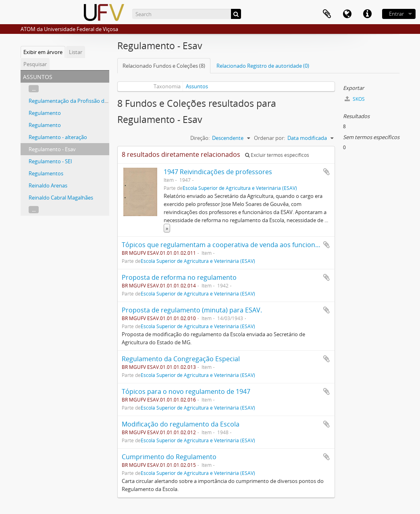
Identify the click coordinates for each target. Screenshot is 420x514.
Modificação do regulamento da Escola (181, 424)
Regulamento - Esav (52, 149)
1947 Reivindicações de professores (218, 172)
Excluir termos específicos (277, 155)
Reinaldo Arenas (48, 185)
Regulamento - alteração (58, 137)
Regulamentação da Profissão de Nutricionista (84, 101)
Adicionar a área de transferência (326, 172)
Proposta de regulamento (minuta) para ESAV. (192, 310)
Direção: (200, 138)
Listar (76, 52)
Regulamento (45, 113)
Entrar (396, 14)
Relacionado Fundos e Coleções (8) (164, 66)
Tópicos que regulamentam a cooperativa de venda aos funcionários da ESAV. (240, 245)
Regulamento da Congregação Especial (181, 359)
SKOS (355, 99)
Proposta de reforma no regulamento (179, 277)
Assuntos (197, 86)
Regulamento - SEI (50, 161)
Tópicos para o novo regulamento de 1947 (186, 391)
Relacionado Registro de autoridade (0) (263, 66)
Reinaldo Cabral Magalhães (61, 198)
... (34, 89)
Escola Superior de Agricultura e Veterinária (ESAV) (240, 188)
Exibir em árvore (43, 52)
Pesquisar (35, 64)
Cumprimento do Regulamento (169, 457)
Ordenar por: (269, 138)
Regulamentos (46, 173)
